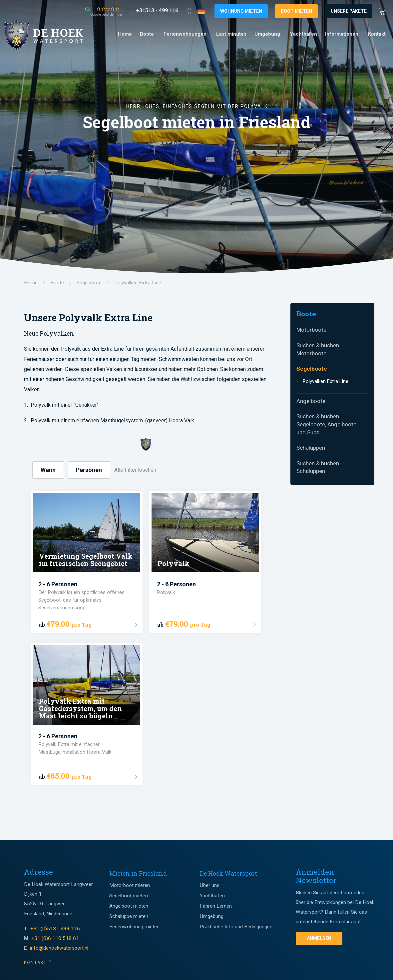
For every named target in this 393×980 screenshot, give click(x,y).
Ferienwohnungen (185, 34)
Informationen (342, 34)
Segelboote (312, 369)
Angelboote (311, 401)
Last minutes (231, 34)
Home (125, 34)
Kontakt (377, 34)
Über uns (210, 885)
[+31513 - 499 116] (157, 11)
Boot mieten (296, 11)
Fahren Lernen (216, 906)
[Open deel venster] (188, 11)
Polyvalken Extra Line (326, 381)
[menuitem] (125, 34)
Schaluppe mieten (129, 916)
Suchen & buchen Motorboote (318, 349)
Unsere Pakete (349, 11)
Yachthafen (303, 34)
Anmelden (319, 938)
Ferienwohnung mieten (134, 927)
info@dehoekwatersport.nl (59, 948)
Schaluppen (311, 448)
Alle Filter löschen (135, 470)
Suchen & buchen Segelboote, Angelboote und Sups (326, 424)
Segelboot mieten (129, 896)
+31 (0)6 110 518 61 (55, 938)
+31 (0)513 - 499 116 (56, 929)
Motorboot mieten (130, 885)
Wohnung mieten (241, 11)
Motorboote (311, 330)
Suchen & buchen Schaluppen (318, 467)
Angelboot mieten (129, 906)
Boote (147, 34)
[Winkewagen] (384, 11)
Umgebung (267, 34)
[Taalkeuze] (201, 11)
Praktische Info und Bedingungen (236, 927)
